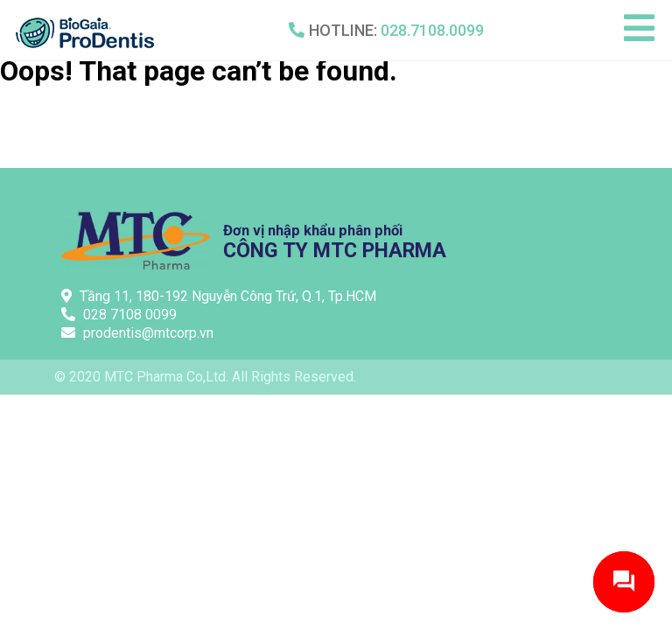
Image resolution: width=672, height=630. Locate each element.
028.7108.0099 (432, 30)
